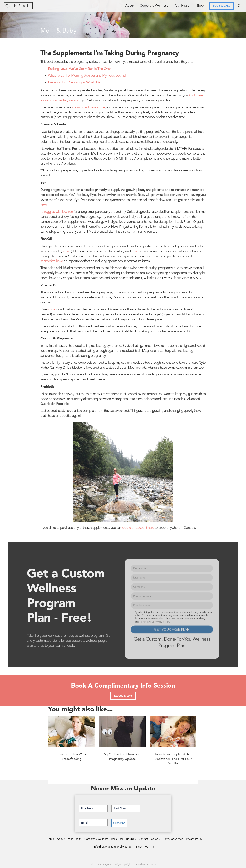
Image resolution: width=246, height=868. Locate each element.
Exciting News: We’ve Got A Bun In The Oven (80, 69)
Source (66, 251)
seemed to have (52, 261)
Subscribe (119, 823)
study (51, 310)
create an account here (138, 528)
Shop (200, 6)
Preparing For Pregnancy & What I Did (75, 82)
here (43, 205)
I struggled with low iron (57, 212)
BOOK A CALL (221, 6)
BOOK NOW (123, 696)
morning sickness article (89, 107)
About (130, 6)
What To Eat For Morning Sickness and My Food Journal (87, 76)
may (135, 251)
